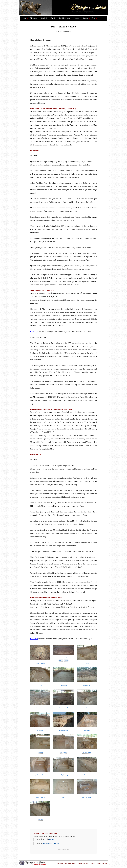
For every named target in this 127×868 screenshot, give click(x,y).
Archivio (87, 663)
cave (51, 446)
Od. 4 (32, 128)
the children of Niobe (73, 567)
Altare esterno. (40, 663)
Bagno (40, 686)
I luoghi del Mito (64, 18)
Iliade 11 (89, 125)
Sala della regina (87, 753)
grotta (60, 142)
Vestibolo (40, 820)
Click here (34, 639)
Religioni (44, 18)
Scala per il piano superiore (63, 775)
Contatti (85, 18)
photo (63, 446)
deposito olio (87, 686)
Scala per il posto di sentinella (40, 775)
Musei (53, 18)
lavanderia (40, 730)
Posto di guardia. (40, 797)
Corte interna (87, 708)
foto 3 (66, 660)
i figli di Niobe (85, 260)
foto (69, 142)
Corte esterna (63, 686)
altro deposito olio (40, 708)
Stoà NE (63, 797)
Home (24, 18)
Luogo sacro (87, 730)
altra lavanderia (63, 730)
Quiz (93, 18)
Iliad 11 (84, 429)
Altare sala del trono (63, 658)
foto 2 (61, 660)
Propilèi (40, 753)
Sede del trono (87, 775)
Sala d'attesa (64, 753)
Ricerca (76, 18)
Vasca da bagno (87, 797)
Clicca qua (34, 331)
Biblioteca (33, 18)
